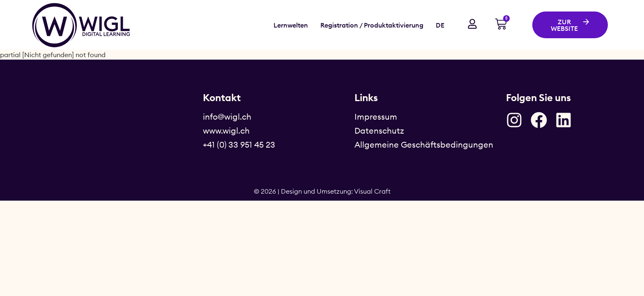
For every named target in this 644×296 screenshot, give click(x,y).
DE (440, 25)
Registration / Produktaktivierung (372, 25)
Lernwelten (291, 25)
